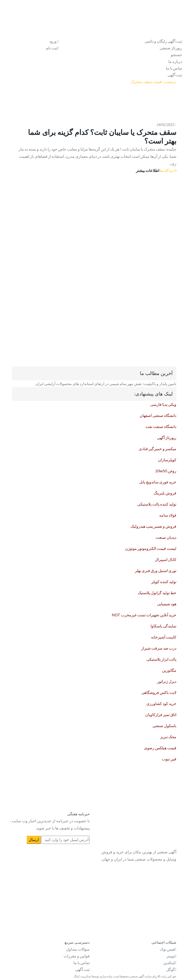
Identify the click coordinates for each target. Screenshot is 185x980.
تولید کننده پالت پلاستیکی (157, 504)
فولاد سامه (168, 515)
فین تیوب (169, 759)
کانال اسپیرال (166, 559)
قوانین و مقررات (77, 956)
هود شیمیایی (167, 604)
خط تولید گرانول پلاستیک (157, 593)
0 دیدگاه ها (168, 170)
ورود (54, 41)
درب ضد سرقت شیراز (159, 648)
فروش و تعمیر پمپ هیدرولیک (153, 526)
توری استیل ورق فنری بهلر (156, 570)
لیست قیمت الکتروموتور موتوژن (151, 548)
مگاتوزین (169, 670)
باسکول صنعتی (164, 726)
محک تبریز (168, 737)
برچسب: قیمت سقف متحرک (154, 82)
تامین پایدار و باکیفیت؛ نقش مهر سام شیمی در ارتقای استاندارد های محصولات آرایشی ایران (106, 384)
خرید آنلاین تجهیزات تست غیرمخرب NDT (144, 615)
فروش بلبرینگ (165, 493)
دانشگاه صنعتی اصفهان (158, 415)
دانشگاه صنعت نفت (161, 426)
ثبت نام (52, 48)
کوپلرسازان (167, 460)
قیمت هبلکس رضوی (160, 748)
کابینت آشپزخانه (164, 637)
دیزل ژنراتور (167, 681)
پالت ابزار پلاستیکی (161, 659)
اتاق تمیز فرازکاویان (161, 714)
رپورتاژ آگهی (167, 437)
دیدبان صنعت (166, 537)
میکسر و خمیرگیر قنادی (158, 449)
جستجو (176, 55)
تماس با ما (174, 68)
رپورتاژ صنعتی (171, 48)
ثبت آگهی (175, 75)
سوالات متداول (78, 949)
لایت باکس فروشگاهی (159, 692)
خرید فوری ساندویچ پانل (158, 482)
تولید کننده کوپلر (164, 582)
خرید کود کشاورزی (161, 703)
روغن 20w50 (166, 471)
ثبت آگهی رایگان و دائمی (163, 41)
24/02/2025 (165, 125)
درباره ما (175, 61)
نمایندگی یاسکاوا (163, 626)
